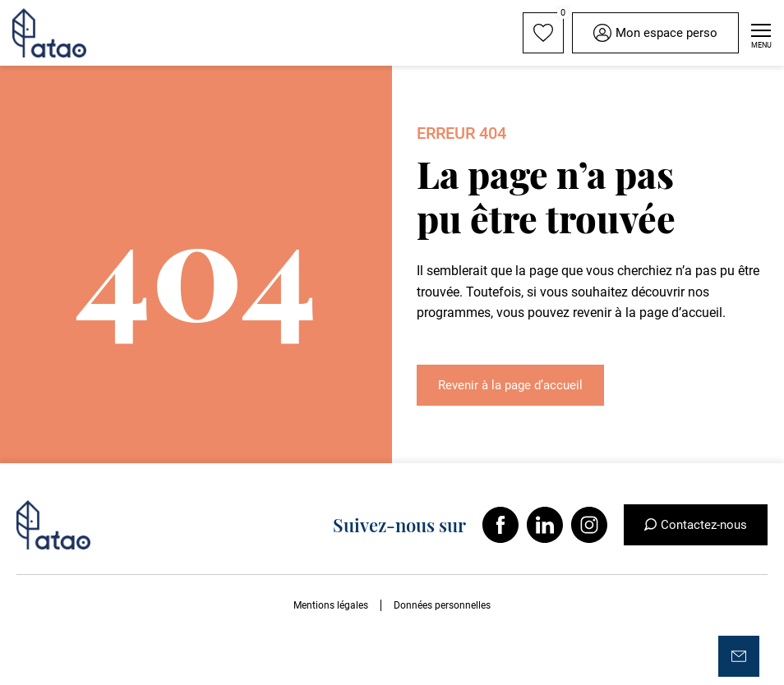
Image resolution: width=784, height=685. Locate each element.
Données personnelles (442, 605)
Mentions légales (331, 605)
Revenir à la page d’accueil (510, 385)
